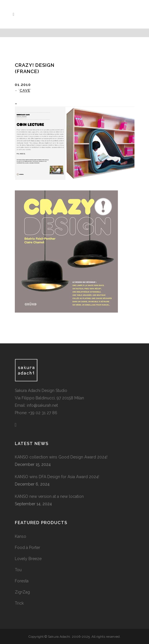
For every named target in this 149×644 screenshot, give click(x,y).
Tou (18, 570)
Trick (19, 603)
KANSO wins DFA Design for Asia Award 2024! (57, 477)
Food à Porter (27, 548)
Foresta (22, 581)
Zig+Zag (22, 592)
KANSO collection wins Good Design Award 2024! (61, 457)
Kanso (21, 536)
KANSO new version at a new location (49, 496)
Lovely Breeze (28, 559)
